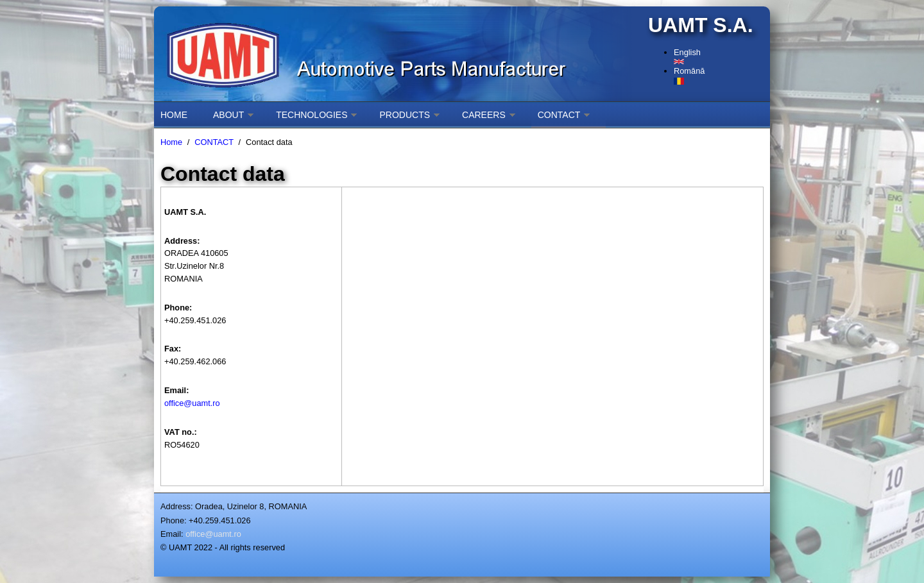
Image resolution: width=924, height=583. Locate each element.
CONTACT (559, 115)
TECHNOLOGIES (312, 115)
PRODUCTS (405, 115)
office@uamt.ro (192, 403)
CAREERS (484, 115)
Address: (177, 506)
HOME (174, 115)
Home (171, 142)
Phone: (174, 520)
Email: (172, 534)
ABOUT (228, 115)
